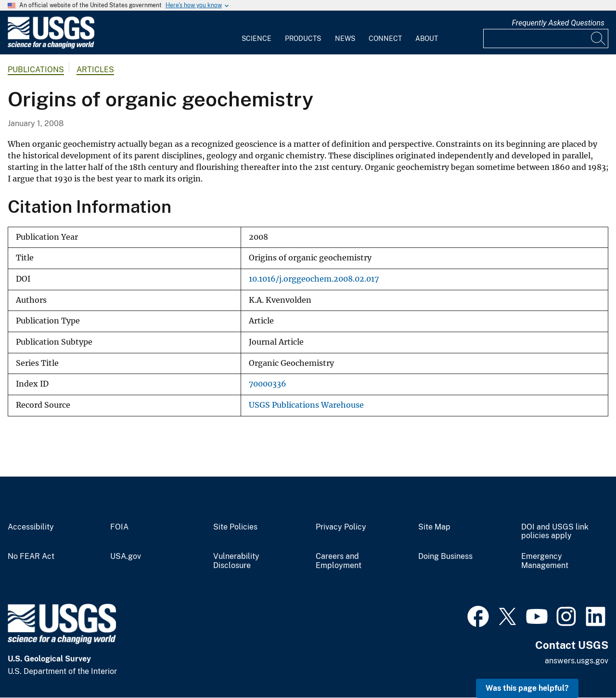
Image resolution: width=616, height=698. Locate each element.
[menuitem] (257, 33)
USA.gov (126, 556)
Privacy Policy (341, 527)
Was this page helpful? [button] (527, 688)
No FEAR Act (31, 556)
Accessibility (31, 527)
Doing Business (445, 556)
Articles (95, 70)
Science (257, 39)
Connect (385, 39)
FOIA (119, 527)
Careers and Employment (339, 561)
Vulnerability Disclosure (236, 561)
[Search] (599, 39)
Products (303, 39)
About (427, 39)
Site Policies (235, 527)
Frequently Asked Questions (558, 23)
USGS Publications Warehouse (306, 405)
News (345, 39)
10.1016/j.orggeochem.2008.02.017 (314, 279)
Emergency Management (545, 561)
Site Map (434, 527)
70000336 (268, 384)
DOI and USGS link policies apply (555, 532)
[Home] (51, 46)
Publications (36, 70)
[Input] (546, 39)
